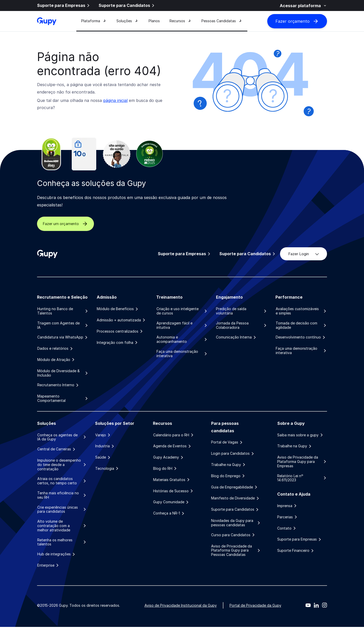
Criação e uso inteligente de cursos (182, 311)
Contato (287, 531)
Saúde (103, 460)
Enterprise (48, 569)
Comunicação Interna (236, 338)
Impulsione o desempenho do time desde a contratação (62, 467)
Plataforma (94, 21)
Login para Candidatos (233, 455)
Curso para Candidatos (233, 539)
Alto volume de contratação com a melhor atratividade (62, 529)
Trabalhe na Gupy (229, 467)
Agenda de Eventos (172, 448)
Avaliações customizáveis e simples (301, 311)
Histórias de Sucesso (173, 494)
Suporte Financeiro (296, 554)
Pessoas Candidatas (222, 21)
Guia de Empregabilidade (235, 490)
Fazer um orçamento (71, 224)
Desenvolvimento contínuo (301, 338)
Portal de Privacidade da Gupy (255, 609)
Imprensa (287, 508)
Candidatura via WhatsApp (63, 338)
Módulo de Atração (56, 361)
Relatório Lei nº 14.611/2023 (302, 480)
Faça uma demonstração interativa (182, 354)
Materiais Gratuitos (172, 483)
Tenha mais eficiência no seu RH (62, 498)
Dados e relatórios (55, 349)
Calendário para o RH (173, 437)
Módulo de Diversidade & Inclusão (63, 374)
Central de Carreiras (56, 451)
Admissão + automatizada (121, 320)
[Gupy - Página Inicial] (47, 22)
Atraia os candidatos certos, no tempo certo (62, 483)
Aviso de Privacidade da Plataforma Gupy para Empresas (302, 464)
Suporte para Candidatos (127, 6)
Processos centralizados (120, 332)
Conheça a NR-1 (169, 517)
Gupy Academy (168, 460)
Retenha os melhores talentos (62, 546)
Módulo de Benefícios (118, 309)
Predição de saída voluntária (242, 311)
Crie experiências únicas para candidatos (62, 512)
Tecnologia (107, 471)
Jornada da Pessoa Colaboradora (242, 326)
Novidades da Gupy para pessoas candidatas (236, 526)
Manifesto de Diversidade (235, 501)
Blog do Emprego (228, 478)
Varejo (103, 437)
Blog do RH (165, 471)
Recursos (181, 21)
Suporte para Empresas (64, 6)
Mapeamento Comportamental (63, 400)
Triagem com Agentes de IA (63, 326)
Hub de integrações (56, 558)
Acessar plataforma (303, 6)
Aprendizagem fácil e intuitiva (182, 326)
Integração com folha (118, 343)
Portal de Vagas (227, 444)
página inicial (115, 100)
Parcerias (288, 520)
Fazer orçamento (297, 22)
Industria (105, 448)
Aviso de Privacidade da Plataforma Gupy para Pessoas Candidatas (236, 554)
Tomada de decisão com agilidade (301, 326)
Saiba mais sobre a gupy (300, 437)
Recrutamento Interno (58, 387)
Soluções (128, 21)
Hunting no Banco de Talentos (63, 311)
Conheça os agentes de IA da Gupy (62, 439)
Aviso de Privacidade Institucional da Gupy (181, 609)
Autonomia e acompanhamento (182, 340)
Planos (154, 21)
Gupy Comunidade (171, 505)
